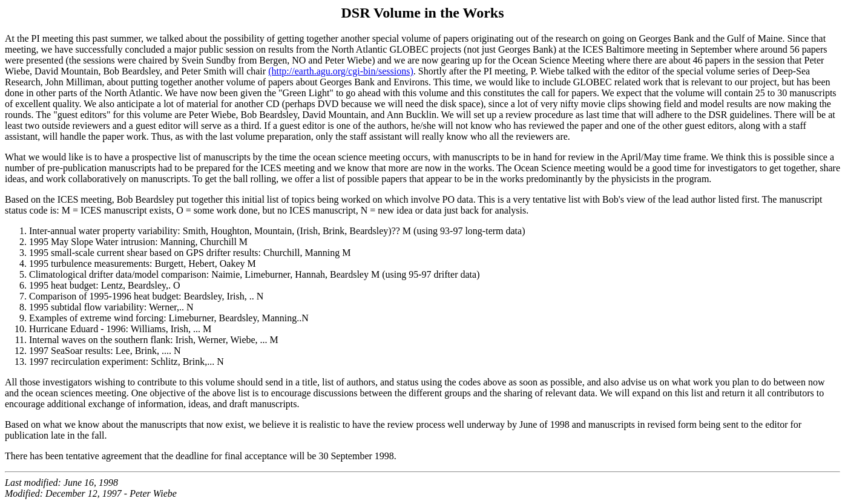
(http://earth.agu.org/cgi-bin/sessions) (341, 71)
